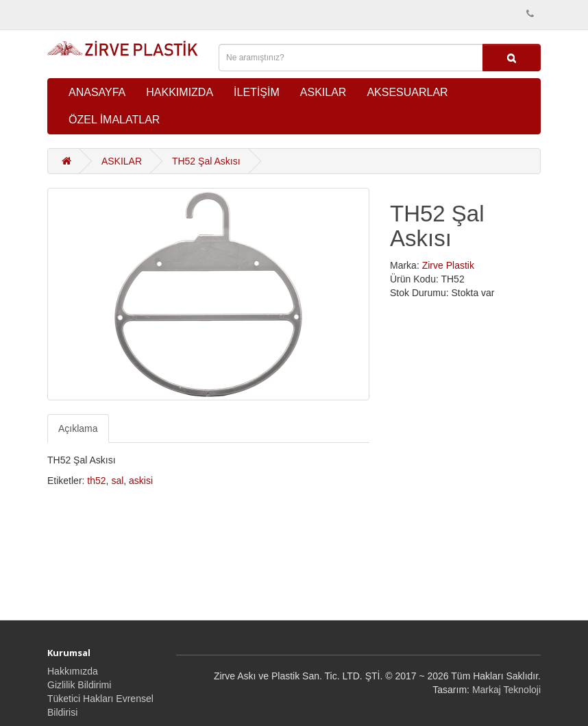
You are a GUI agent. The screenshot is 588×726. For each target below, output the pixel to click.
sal (117, 481)
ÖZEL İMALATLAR (114, 120)
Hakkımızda (73, 671)
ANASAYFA (97, 92)
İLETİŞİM (257, 92)
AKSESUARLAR (407, 92)
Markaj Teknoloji (506, 690)
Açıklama (78, 428)
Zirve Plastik (448, 265)
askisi (141, 481)
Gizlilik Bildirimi (79, 685)
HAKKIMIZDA (180, 92)
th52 (96, 481)
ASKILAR (323, 92)
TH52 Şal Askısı (206, 161)
